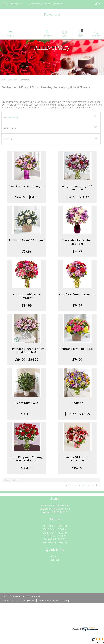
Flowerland (52, 15)
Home (4, 80)
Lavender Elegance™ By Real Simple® (27, 350)
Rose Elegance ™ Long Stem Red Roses (27, 459)
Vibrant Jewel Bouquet (77, 349)
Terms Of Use (11, 601)
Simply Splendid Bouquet (77, 295)
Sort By (8, 139)
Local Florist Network (48, 601)
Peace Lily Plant (27, 403)
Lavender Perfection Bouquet (77, 242)
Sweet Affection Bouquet (27, 186)
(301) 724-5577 (15, 4)
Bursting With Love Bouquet (27, 296)
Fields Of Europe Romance (77, 459)
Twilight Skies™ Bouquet (27, 240)
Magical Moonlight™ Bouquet (77, 188)
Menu (10, 36)
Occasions (13, 80)
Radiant (77, 403)
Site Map (66, 601)
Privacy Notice (28, 601)
